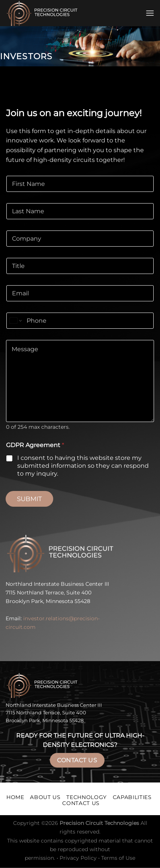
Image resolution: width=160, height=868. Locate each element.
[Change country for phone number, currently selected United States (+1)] (15, 321)
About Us (45, 797)
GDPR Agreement (35, 445)
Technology (87, 797)
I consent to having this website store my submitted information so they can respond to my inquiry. (83, 466)
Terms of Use (118, 858)
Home (15, 797)
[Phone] (80, 321)
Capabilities (132, 797)
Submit (29, 499)
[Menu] (150, 13)
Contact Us (77, 760)
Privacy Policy (78, 858)
